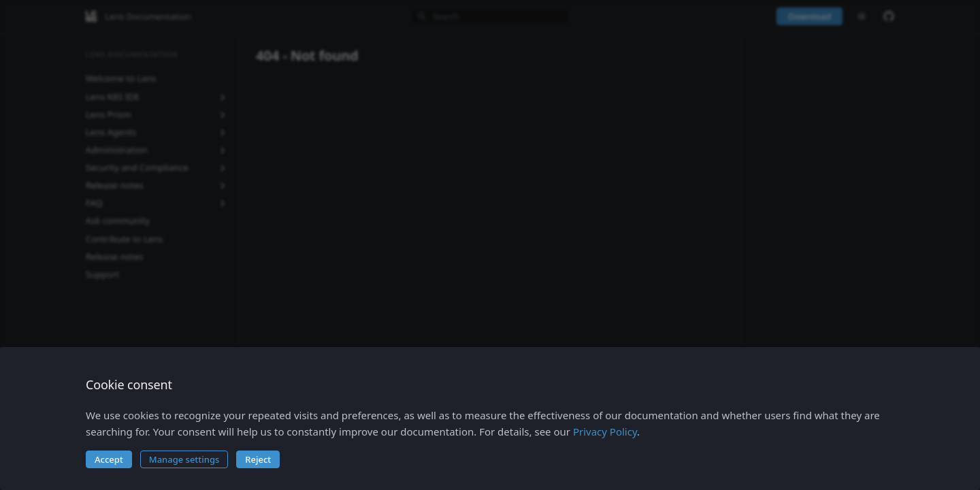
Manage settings (184, 459)
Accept (109, 459)
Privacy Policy (605, 431)
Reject (258, 459)
